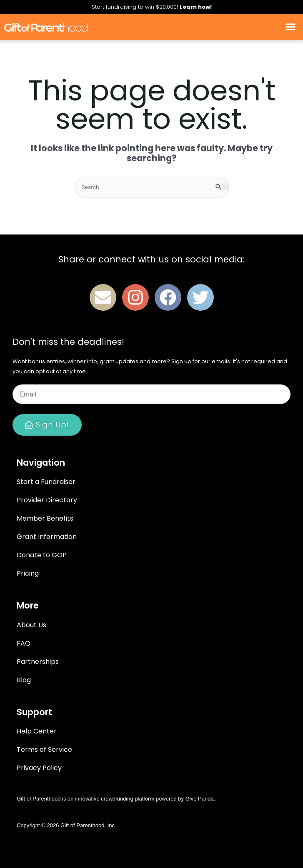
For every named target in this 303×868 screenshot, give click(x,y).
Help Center (37, 731)
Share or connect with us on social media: (151, 259)
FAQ (24, 643)
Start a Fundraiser (46, 482)
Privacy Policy (39, 768)
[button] (291, 27)
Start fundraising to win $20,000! (152, 7)
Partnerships (38, 662)
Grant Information (47, 537)
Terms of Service (44, 750)
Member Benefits (45, 518)
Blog (24, 680)
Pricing (28, 573)
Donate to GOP (42, 555)
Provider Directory (47, 500)
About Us (31, 625)
